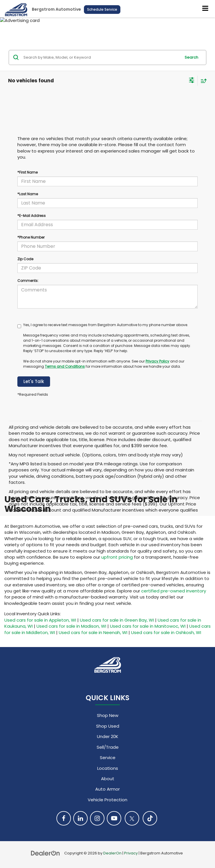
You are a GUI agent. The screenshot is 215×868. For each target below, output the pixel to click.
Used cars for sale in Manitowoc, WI (148, 626)
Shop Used (108, 726)
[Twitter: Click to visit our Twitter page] (132, 818)
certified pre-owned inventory (174, 591)
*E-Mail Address (32, 216)
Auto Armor (108, 789)
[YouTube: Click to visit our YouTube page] (114, 818)
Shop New (108, 715)
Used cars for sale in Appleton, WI (40, 620)
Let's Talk (34, 381)
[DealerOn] (45, 853)
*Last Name (28, 194)
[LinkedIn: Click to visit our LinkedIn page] (80, 818)
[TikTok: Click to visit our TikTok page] (150, 818)
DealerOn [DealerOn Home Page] (112, 853)
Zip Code (25, 259)
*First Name (27, 172)
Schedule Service (102, 9)
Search (191, 57)
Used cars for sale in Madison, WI (71, 626)
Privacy (131, 853)
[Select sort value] (202, 81)
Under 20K (108, 736)
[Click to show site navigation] (205, 9)
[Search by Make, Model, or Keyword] (101, 57)
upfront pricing (117, 557)
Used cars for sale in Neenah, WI (93, 632)
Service (108, 758)
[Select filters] (192, 81)
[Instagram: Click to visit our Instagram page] (97, 818)
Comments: (28, 281)
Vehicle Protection (108, 800)
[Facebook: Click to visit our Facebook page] (64, 818)
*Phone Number (31, 237)
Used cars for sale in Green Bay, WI (117, 620)
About (108, 779)
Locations (108, 768)
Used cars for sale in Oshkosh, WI (166, 632)
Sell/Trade (108, 747)
